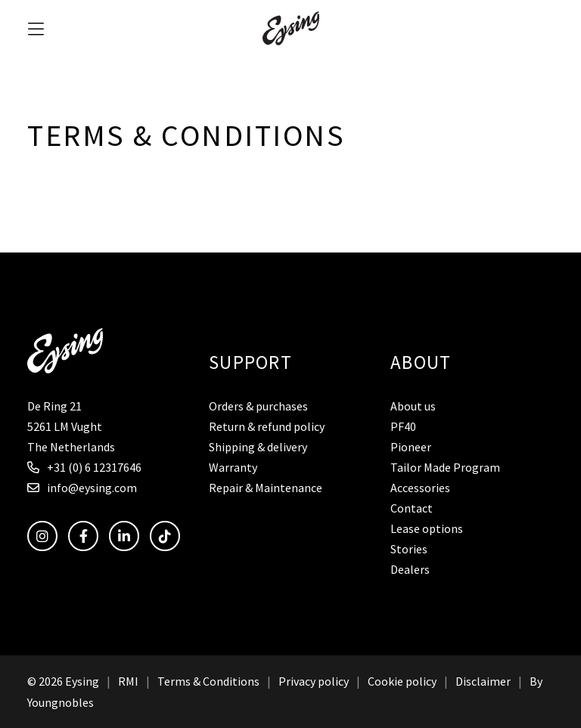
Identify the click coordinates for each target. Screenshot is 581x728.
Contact (412, 508)
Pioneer (411, 447)
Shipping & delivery (258, 447)
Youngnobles (61, 702)
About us (413, 406)
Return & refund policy (267, 426)
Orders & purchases (258, 406)
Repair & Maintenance (266, 488)
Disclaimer (483, 681)
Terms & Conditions (208, 681)
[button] (36, 28)
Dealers (410, 569)
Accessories (420, 488)
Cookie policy (402, 681)
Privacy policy (314, 681)
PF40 (403, 426)
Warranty (233, 467)
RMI (128, 681)
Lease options (427, 528)
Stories (409, 549)
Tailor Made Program (445, 467)
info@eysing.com (82, 488)
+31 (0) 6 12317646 (84, 467)
